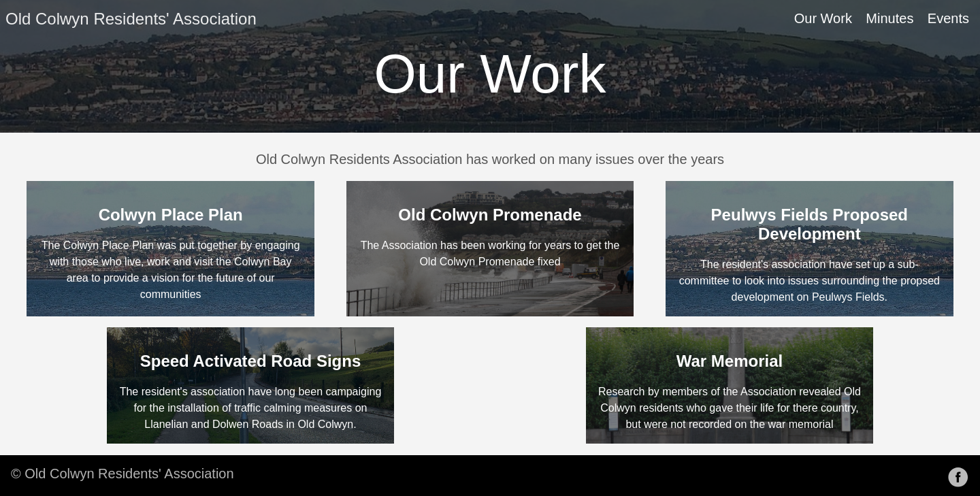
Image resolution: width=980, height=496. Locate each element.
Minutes (889, 18)
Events (948, 18)
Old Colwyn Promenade (490, 215)
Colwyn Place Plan (171, 215)
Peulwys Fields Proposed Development (810, 224)
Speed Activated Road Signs (251, 361)
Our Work (823, 18)
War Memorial (730, 361)
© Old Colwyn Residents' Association (122, 474)
